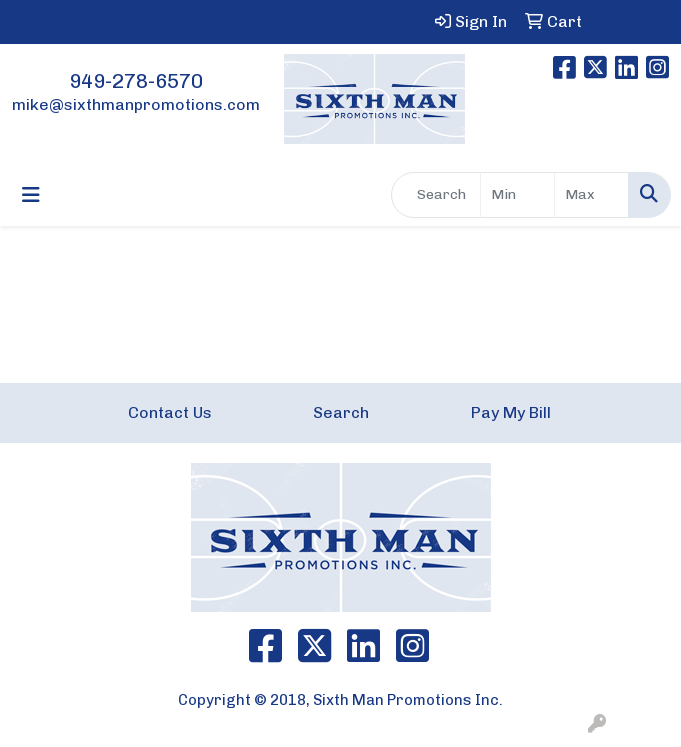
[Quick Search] (436, 195)
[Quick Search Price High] (591, 195)
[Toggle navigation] (31, 195)
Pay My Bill (511, 412)
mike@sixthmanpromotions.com (136, 104)
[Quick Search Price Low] (517, 195)
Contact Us (170, 412)
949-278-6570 (136, 81)
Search (341, 412)
